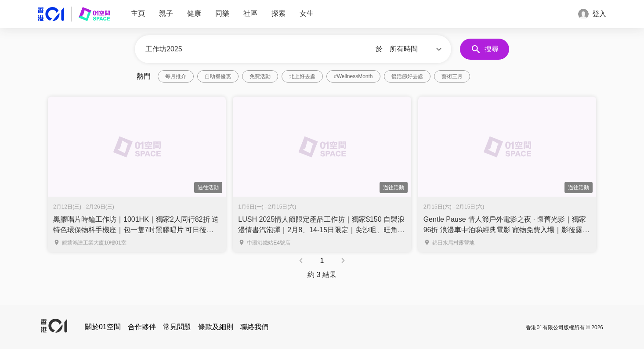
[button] (417, 49)
